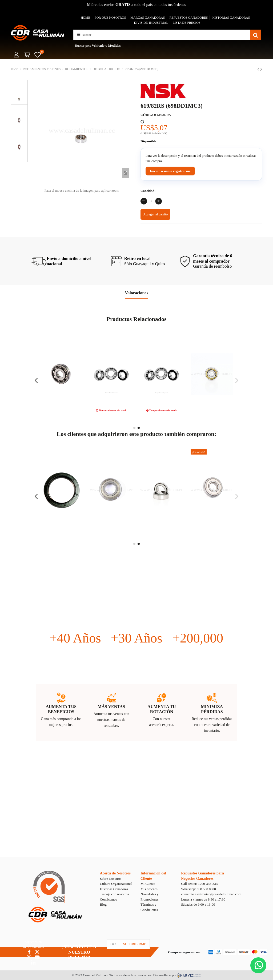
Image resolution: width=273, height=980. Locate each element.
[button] (79, 35)
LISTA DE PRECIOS (187, 23)
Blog (103, 904)
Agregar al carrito (155, 214)
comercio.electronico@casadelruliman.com (211, 894)
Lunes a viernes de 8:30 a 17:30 (203, 899)
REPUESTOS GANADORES (188, 18)
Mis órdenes (149, 889)
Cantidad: (148, 191)
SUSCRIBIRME (135, 944)
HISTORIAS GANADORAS (231, 18)
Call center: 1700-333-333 (199, 884)
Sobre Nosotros (111, 879)
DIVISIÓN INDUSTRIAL (151, 23)
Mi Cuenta (148, 884)
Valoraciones (136, 293)
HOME (85, 18)
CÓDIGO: (148, 115)
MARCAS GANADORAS (148, 18)
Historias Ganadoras (114, 889)
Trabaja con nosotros (115, 894)
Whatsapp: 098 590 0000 (198, 889)
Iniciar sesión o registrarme (170, 171)
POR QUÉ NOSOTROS (110, 18)
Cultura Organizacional (116, 884)
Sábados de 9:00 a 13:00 (198, 904)
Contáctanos (109, 899)
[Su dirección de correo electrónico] (113, 944)
